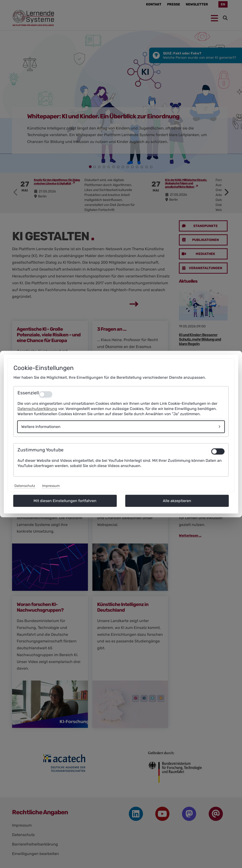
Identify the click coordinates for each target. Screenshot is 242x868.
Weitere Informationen (41, 427)
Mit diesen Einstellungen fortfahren (65, 501)
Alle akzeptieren (177, 501)
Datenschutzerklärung (37, 409)
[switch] (218, 451)
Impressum (51, 486)
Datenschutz (25, 486)
